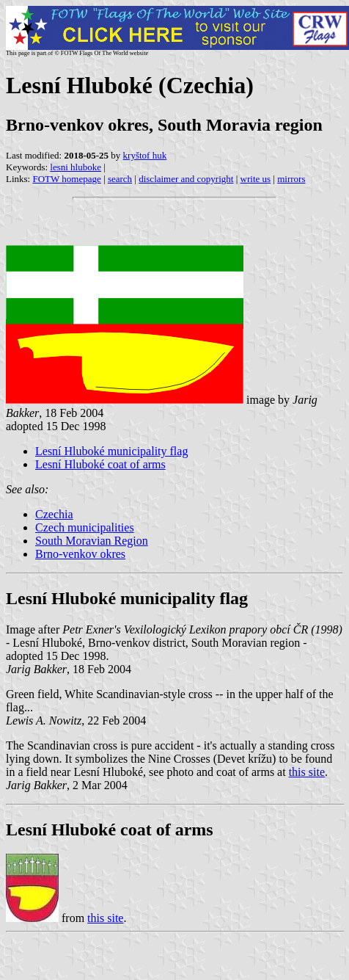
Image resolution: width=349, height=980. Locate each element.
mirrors (291, 179)
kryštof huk (145, 155)
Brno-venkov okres (80, 554)
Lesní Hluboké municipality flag (111, 451)
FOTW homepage (66, 179)
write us (256, 179)
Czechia (54, 514)
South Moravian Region (92, 541)
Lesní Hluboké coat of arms (100, 464)
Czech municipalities (85, 527)
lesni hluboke (76, 167)
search (120, 179)
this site (307, 772)
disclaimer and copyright (186, 179)
